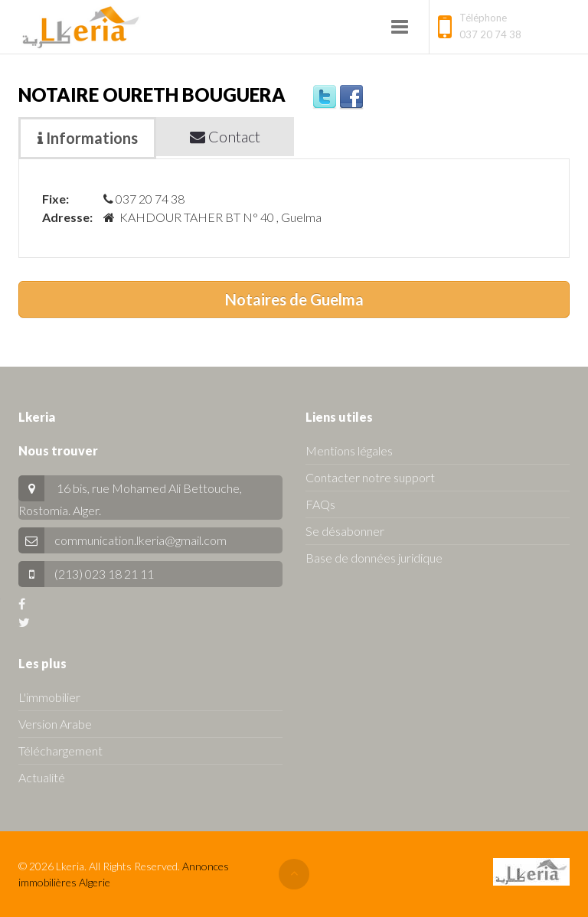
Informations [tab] (88, 138)
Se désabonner (345, 531)
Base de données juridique (374, 558)
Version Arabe (55, 724)
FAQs (320, 504)
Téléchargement (60, 751)
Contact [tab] (225, 136)
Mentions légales (349, 450)
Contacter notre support (370, 477)
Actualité (42, 777)
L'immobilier (49, 697)
